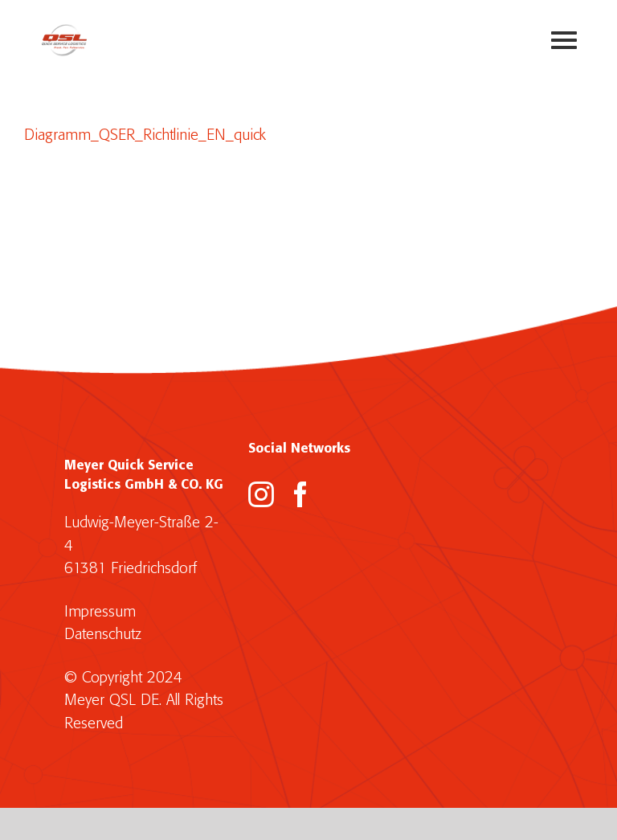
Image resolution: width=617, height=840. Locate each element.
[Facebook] (300, 494)
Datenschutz (103, 635)
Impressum (100, 612)
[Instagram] (261, 494)
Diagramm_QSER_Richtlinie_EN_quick (145, 135)
